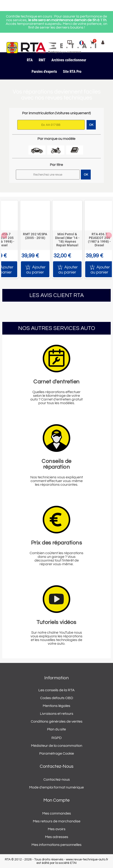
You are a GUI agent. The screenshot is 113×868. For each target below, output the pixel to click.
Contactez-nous (57, 780)
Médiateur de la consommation (57, 746)
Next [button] (109, 235)
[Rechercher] (48, 175)
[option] (35, 239)
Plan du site (56, 729)
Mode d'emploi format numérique (56, 787)
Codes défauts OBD (57, 698)
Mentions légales (56, 706)
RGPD (56, 738)
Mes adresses (57, 837)
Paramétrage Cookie (57, 753)
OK (86, 175)
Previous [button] (4, 235)
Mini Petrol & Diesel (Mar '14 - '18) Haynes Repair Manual (67, 240)
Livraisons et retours (57, 714)
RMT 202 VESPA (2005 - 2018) (35, 236)
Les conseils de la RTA (56, 690)
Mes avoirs (57, 829)
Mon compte (56, 800)
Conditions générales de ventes (57, 721)
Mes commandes (57, 813)
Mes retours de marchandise (57, 821)
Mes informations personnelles (56, 845)
